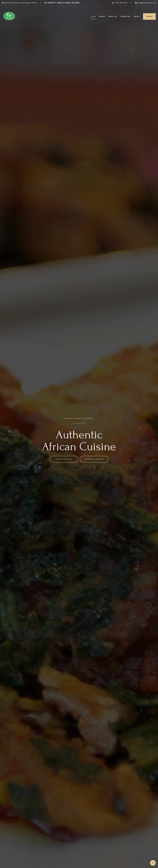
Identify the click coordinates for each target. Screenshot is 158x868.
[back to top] (153, 863)
